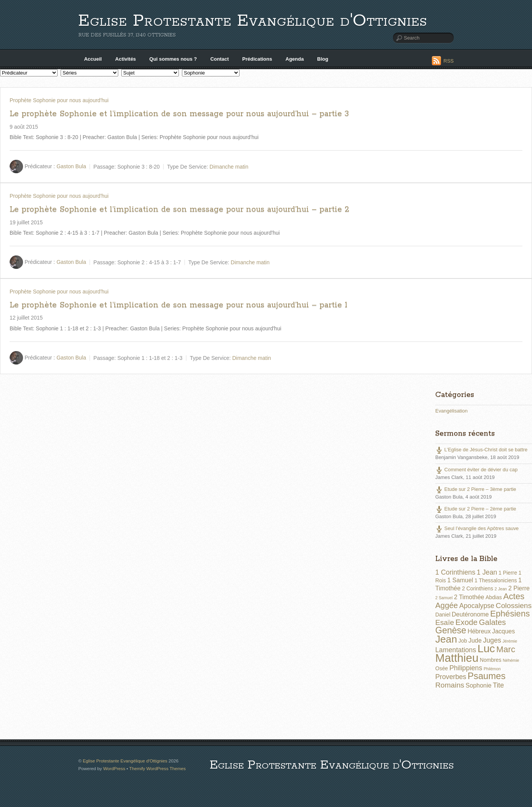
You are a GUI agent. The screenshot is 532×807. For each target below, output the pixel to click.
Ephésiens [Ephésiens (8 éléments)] (510, 614)
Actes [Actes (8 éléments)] (514, 596)
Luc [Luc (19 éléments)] (486, 648)
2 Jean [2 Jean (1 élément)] (501, 589)
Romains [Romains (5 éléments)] (450, 685)
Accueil (93, 59)
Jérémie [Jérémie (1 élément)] (510, 641)
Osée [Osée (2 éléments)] (442, 668)
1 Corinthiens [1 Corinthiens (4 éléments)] (455, 572)
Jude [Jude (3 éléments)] (475, 640)
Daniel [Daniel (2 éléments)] (443, 615)
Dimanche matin (229, 166)
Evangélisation (451, 411)
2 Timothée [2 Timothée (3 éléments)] (469, 597)
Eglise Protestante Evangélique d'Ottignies (253, 21)
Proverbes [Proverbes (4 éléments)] (451, 677)
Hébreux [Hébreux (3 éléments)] (479, 631)
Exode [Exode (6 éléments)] (466, 622)
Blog (323, 59)
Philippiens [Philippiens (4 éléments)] (466, 668)
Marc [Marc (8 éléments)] (506, 649)
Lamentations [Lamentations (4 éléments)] (456, 650)
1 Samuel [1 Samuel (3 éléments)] (460, 580)
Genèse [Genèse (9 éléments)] (451, 630)
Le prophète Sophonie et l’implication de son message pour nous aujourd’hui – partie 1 (178, 305)
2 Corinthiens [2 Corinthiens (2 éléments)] (477, 588)
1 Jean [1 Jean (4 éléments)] (487, 572)
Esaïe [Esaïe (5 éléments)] (445, 622)
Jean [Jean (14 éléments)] (446, 639)
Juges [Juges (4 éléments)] (492, 640)
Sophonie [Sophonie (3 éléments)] (478, 685)
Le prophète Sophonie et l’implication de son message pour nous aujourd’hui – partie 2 (179, 209)
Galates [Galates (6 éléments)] (492, 622)
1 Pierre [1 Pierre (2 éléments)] (508, 573)
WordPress (114, 768)
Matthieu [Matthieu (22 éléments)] (457, 658)
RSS (449, 61)
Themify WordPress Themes (158, 768)
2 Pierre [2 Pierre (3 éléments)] (519, 588)
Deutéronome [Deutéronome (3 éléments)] (470, 614)
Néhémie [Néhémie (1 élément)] (511, 660)
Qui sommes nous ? (173, 59)
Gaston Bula (71, 166)
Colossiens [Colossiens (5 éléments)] (514, 606)
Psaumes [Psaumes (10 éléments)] (487, 676)
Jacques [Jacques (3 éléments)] (503, 631)
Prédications (257, 59)
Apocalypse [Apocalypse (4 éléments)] (477, 606)
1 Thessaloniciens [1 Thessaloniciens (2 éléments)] (496, 580)
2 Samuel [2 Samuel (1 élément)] (444, 598)
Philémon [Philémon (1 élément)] (492, 669)
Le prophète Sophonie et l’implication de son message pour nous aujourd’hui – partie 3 (179, 114)
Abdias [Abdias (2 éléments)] (494, 597)
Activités (126, 59)
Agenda (295, 59)
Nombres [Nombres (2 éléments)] (491, 660)
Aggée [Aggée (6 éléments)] (447, 605)
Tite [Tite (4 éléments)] (498, 685)
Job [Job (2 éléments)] (463, 641)
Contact (220, 59)
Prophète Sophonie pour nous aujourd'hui (59, 100)
